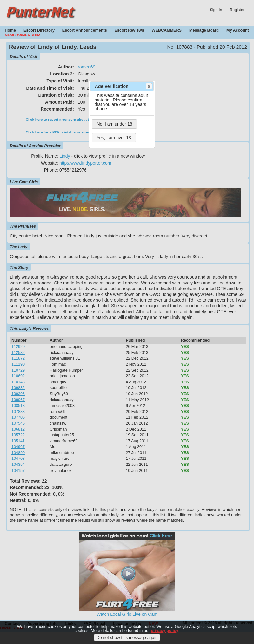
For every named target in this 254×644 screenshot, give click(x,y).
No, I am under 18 (114, 124)
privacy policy (165, 632)
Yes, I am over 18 (114, 138)
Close (149, 86)
